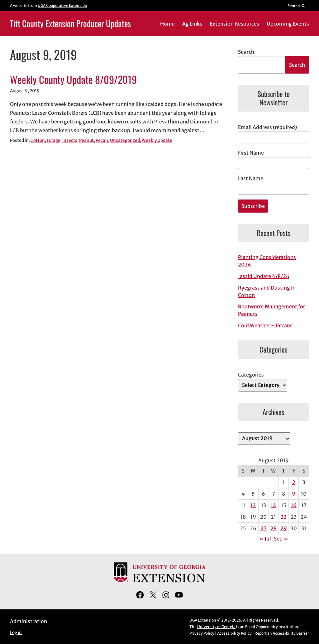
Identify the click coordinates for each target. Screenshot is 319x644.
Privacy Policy (202, 633)
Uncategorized (125, 140)
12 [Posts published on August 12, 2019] (253, 505)
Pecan (102, 140)
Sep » (281, 539)
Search (246, 52)
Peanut (86, 140)
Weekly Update (157, 140)
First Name (251, 153)
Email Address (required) (267, 127)
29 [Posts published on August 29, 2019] (284, 528)
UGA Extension (203, 620)
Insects (70, 140)
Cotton (38, 140)
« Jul (265, 539)
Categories (251, 375)
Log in (16, 633)
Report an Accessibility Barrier (282, 633)
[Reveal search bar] (297, 6)
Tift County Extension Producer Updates (70, 23)
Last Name (251, 178)
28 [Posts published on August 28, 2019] (274, 528)
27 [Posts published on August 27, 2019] (264, 528)
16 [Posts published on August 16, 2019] (294, 505)
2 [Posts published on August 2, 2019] (294, 482)
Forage (54, 140)
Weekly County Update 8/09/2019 (73, 79)
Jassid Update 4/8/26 (264, 276)
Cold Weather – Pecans (265, 325)
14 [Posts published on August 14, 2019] (274, 505)
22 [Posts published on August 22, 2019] (283, 517)
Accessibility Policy (234, 633)
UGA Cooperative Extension (62, 5)
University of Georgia (216, 627)
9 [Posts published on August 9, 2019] (294, 494)
